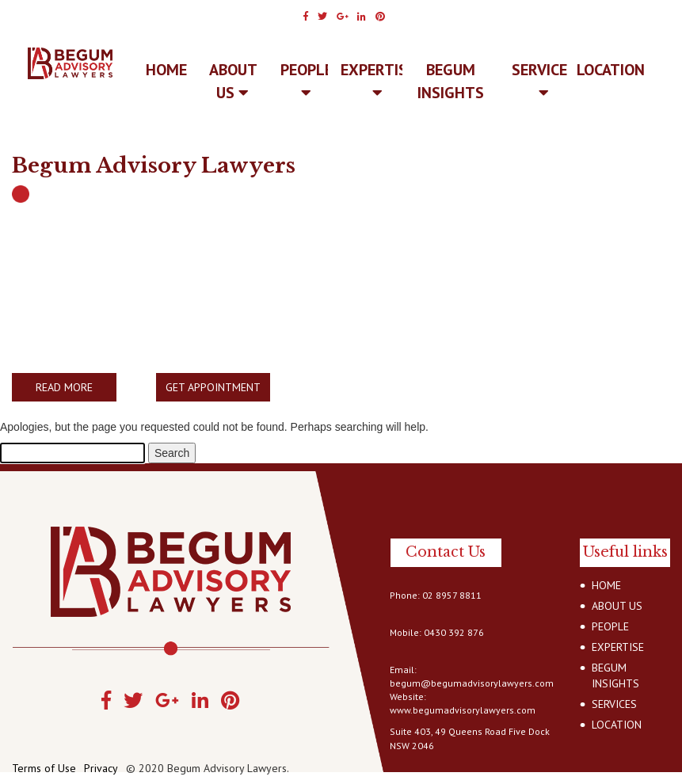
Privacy (101, 768)
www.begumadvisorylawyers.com (463, 710)
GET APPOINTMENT (213, 387)
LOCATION (611, 70)
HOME (606, 585)
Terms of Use (44, 768)
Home (166, 70)
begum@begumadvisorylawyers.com (472, 683)
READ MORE (64, 387)
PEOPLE (307, 80)
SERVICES (544, 80)
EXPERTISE (378, 80)
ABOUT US (233, 81)
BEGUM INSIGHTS (451, 81)
